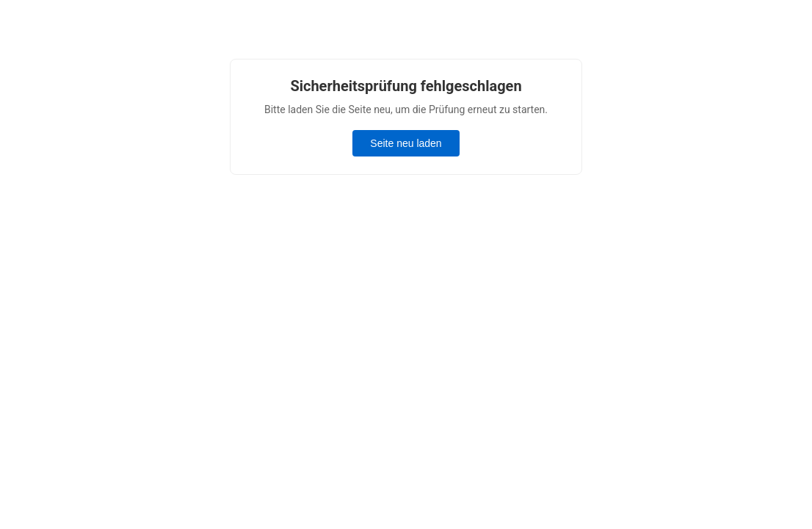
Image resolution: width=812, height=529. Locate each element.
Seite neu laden (406, 143)
